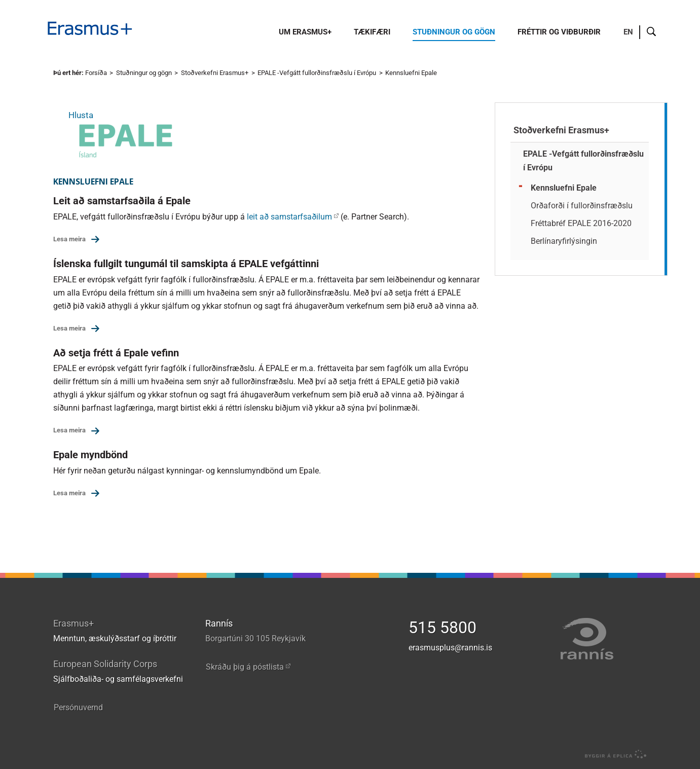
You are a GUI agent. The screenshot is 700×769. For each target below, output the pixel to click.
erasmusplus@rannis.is (450, 648)
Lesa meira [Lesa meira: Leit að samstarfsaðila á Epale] (69, 239)
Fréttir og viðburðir (559, 32)
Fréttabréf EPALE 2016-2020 (581, 223)
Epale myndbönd (90, 455)
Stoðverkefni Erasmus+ (215, 73)
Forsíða (96, 73)
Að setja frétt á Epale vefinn (116, 353)
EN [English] (628, 32)
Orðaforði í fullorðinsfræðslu (582, 206)
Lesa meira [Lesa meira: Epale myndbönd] (69, 493)
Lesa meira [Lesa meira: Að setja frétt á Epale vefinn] (69, 430)
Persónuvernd (78, 707)
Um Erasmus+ (305, 32)
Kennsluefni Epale (411, 73)
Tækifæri (372, 32)
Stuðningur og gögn (144, 73)
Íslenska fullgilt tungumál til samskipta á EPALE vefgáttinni (186, 264)
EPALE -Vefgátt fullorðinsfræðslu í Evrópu (317, 73)
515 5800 (443, 628)
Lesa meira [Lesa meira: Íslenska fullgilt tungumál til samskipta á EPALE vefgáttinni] (69, 328)
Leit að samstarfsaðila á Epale (122, 201)
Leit (652, 32)
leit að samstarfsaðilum (289, 217)
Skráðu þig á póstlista (245, 667)
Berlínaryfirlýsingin (564, 241)
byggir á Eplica (613, 754)
